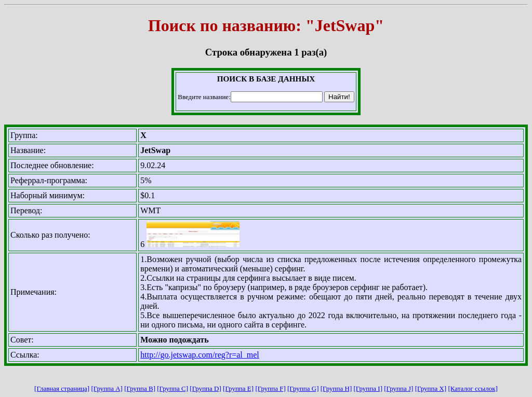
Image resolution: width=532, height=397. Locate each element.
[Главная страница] (62, 388)
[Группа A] (107, 388)
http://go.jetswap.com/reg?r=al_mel (200, 355)
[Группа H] (336, 388)
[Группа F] (270, 388)
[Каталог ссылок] (473, 388)
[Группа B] (140, 388)
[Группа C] (172, 388)
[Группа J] (398, 388)
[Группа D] (205, 388)
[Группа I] (368, 388)
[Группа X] (431, 388)
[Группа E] (238, 388)
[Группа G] (303, 388)
